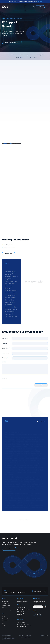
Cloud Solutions (6, 601)
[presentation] (22, 379)
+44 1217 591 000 (21, 622)
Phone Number (6, 353)
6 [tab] (44, 422)
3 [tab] (40, 422)
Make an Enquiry (9, 549)
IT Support (4, 608)
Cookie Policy (28, 636)
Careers (4, 625)
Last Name (5, 343)
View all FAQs (8, 254)
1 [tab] (38, 422)
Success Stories (6, 621)
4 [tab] (42, 422)
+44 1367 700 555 (21, 608)
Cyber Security (5, 603)
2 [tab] (39, 422)
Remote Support (38, 591)
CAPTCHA (5, 379)
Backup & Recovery (6, 610)
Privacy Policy (8, 638)
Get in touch (40, 7)
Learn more (39, 1)
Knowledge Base (6, 619)
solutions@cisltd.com (22, 601)
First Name (5, 338)
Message (5, 362)
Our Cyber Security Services (12, 42)
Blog (3, 623)
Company (5, 358)
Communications (6, 606)
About (3, 616)
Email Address (6, 348)
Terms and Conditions (25, 637)
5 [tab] (43, 422)
